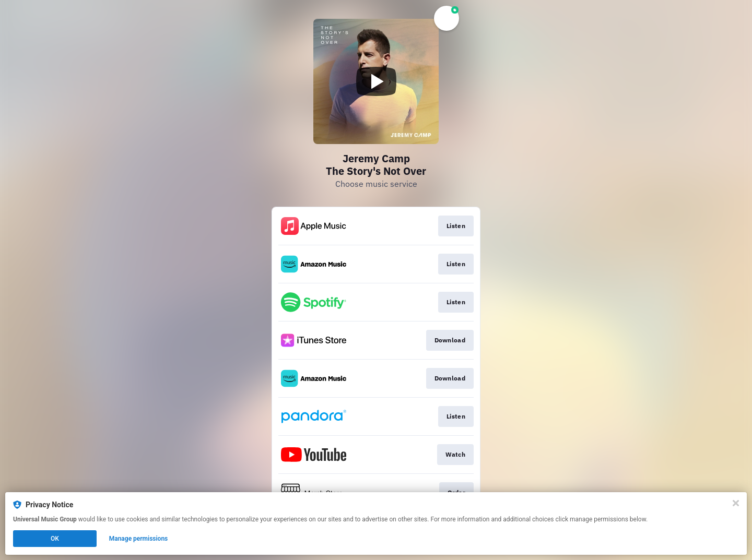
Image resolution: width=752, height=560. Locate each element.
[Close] (736, 503)
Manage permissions (139, 539)
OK (55, 539)
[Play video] (376, 81)
